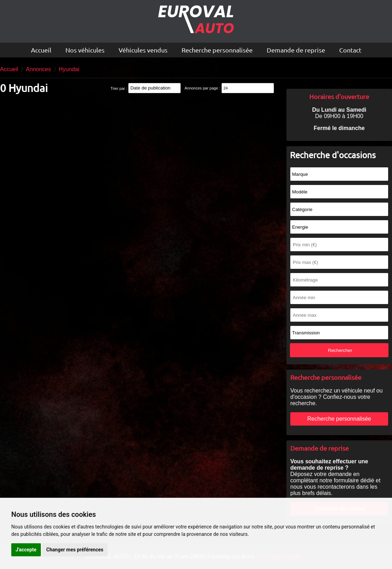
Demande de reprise (296, 50)
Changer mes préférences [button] (75, 550)
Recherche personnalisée (217, 50)
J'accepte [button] (26, 550)
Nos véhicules (85, 50)
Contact (350, 50)
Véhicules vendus (143, 50)
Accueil (41, 50)
